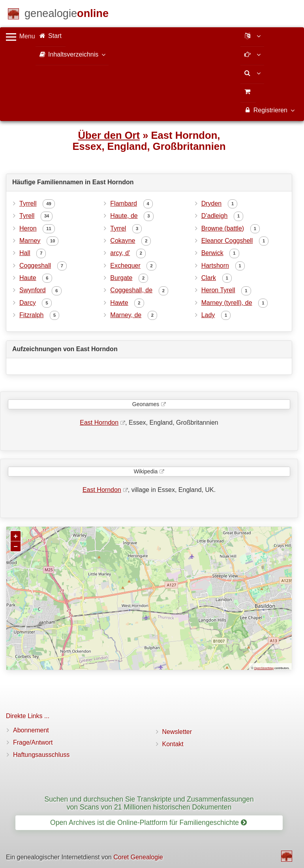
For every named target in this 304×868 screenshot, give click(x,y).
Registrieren (269, 110)
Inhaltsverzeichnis (72, 54)
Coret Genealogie (138, 857)
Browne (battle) (223, 228)
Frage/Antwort (33, 742)
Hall (25, 253)
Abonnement (31, 730)
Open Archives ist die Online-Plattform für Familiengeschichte (148, 823)
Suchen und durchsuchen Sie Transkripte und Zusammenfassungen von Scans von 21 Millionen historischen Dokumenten (149, 803)
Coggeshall (35, 266)
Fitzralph (31, 315)
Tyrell (27, 216)
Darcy (28, 303)
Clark (209, 278)
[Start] (67, 15)
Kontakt (173, 744)
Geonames (146, 404)
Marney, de (126, 315)
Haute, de (124, 216)
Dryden (212, 203)
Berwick (212, 253)
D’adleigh (215, 216)
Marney (30, 241)
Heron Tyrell (218, 290)
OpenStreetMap (264, 668)
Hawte (119, 303)
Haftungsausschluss (41, 755)
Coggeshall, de (131, 290)
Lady (208, 315)
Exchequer (125, 266)
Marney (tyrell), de (227, 303)
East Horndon (99, 423)
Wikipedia (146, 471)
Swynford (33, 290)
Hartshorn (215, 266)
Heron (28, 228)
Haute (28, 278)
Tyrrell (28, 203)
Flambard (124, 203)
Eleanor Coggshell (227, 241)
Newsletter (177, 732)
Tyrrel (118, 228)
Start (51, 36)
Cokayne (123, 241)
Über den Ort (109, 135)
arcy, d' (120, 253)
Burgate (121, 278)
